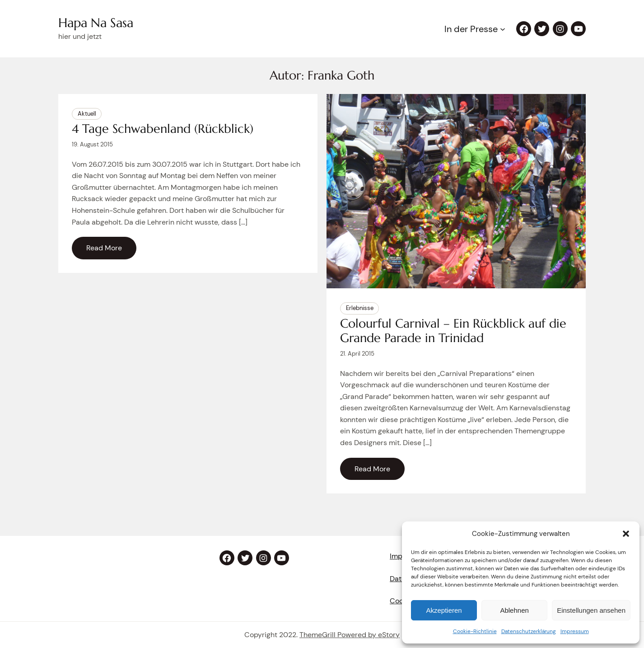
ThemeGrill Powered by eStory (350, 635)
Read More (104, 248)
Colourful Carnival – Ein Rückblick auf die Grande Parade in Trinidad (453, 331)
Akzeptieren (444, 610)
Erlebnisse (360, 308)
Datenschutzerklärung (529, 631)
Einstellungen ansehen (591, 610)
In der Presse (471, 29)
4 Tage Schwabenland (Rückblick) (163, 129)
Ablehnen (514, 610)
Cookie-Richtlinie (475, 631)
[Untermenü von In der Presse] (503, 29)
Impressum (575, 631)
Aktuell (87, 114)
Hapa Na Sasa (96, 23)
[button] (626, 534)
